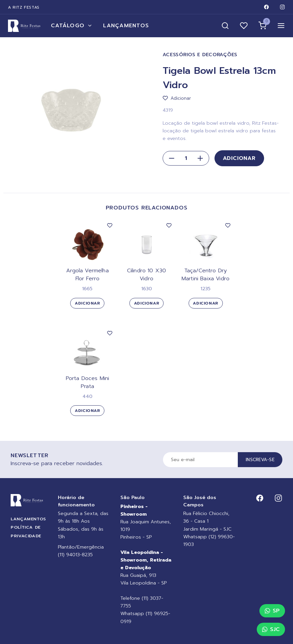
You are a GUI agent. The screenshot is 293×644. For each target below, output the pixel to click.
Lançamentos (126, 26)
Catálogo (72, 26)
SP (272, 611)
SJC (271, 629)
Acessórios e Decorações (200, 55)
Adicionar (239, 158)
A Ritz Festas (24, 7)
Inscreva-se (260, 460)
